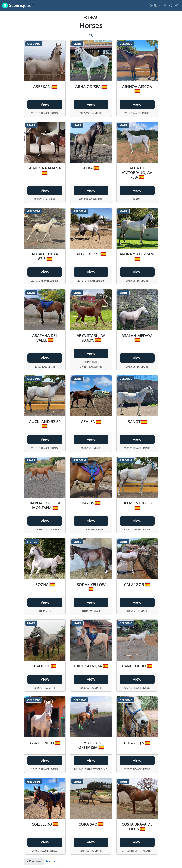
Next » (51, 861)
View (45, 104)
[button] (155, 6)
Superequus (19, 5)
